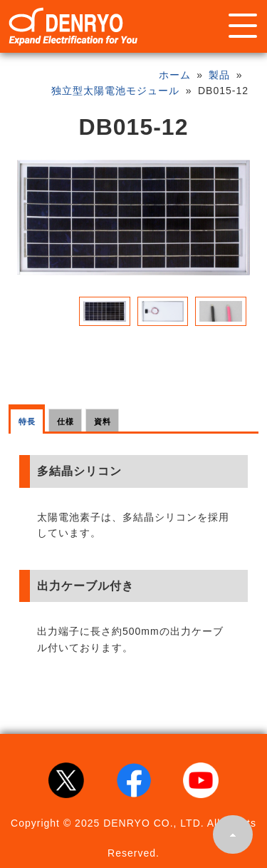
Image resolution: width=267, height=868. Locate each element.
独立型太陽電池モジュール (115, 91)
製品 (219, 75)
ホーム (175, 75)
